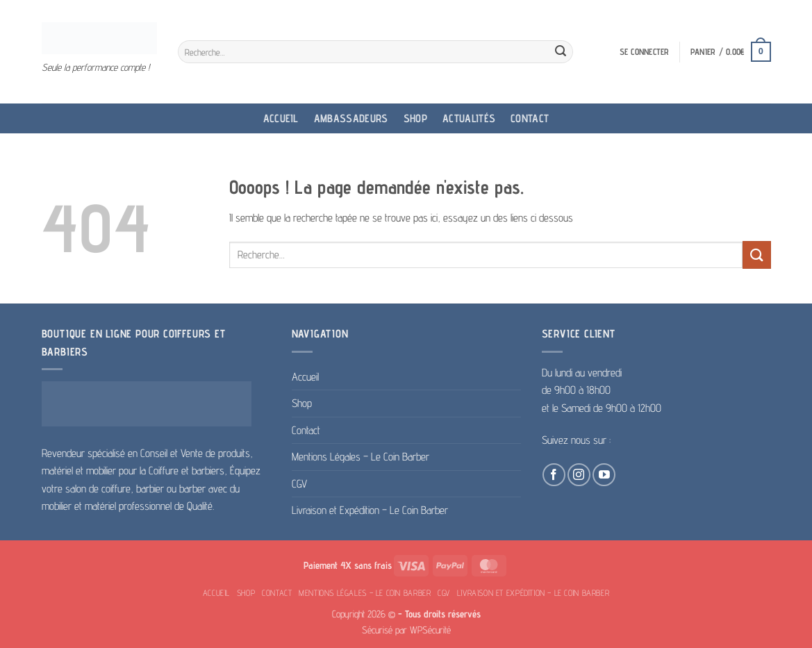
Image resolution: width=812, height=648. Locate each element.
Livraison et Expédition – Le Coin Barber (370, 510)
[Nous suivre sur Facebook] (554, 475)
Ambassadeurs (351, 118)
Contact (530, 118)
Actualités (469, 118)
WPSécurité (430, 630)
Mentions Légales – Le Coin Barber (361, 457)
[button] (645, 52)
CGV (299, 484)
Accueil (281, 118)
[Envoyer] (561, 52)
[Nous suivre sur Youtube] (604, 475)
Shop (415, 118)
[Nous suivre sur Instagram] (579, 475)
